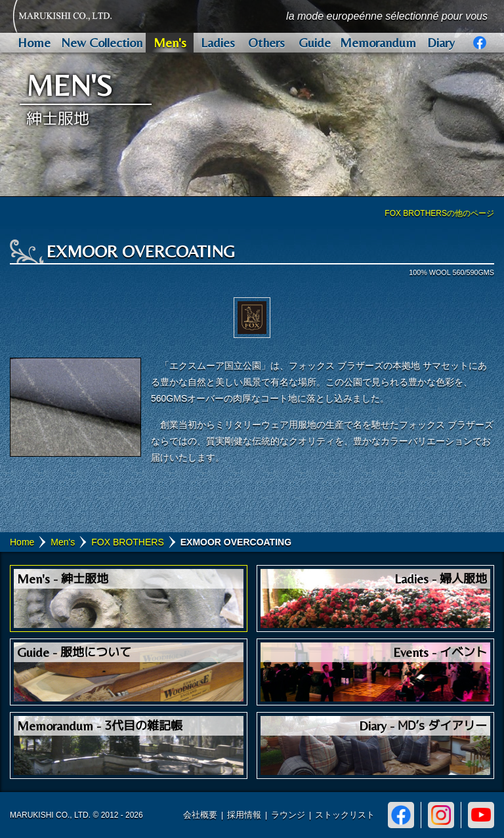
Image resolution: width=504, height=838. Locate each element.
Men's (63, 542)
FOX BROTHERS (127, 542)
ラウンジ (288, 815)
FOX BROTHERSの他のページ (439, 213)
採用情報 (244, 815)
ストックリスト (345, 815)
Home (22, 542)
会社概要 (200, 815)
